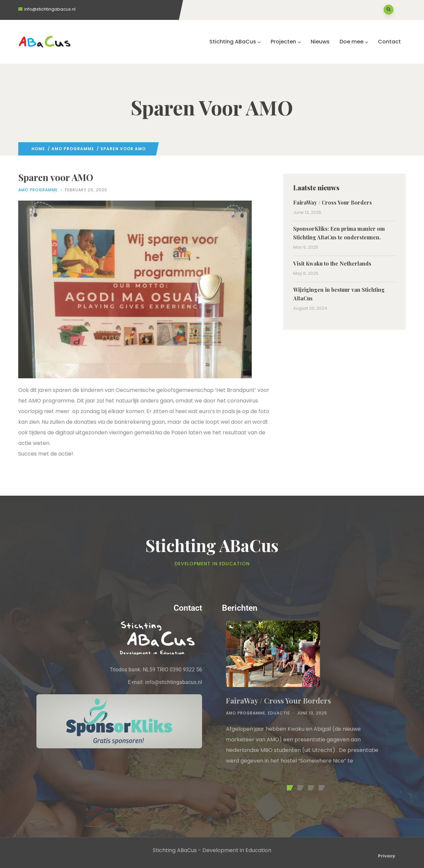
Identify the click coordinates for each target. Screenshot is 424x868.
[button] (289, 788)
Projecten (286, 42)
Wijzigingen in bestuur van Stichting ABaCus (339, 294)
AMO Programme (73, 149)
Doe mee (354, 42)
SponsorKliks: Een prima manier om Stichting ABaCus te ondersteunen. (339, 233)
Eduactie (279, 713)
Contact (389, 42)
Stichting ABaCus (235, 42)
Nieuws (320, 42)
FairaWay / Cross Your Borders (333, 202)
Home (38, 149)
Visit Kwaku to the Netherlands (332, 263)
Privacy (387, 856)
